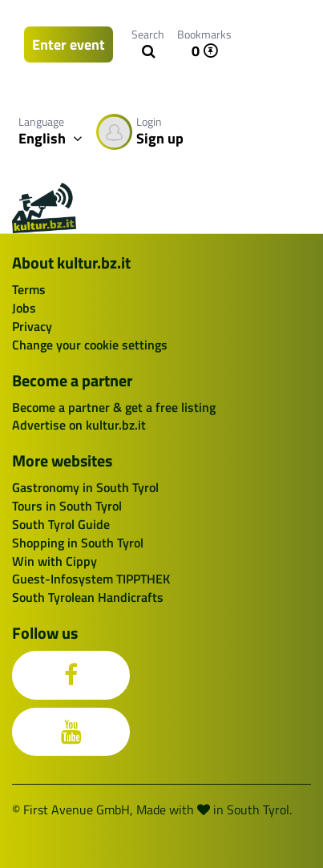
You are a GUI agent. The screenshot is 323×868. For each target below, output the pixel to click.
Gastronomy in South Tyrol (85, 487)
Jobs (24, 308)
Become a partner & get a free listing (114, 407)
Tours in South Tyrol (67, 506)
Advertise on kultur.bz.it (79, 425)
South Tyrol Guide (61, 524)
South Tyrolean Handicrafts (88, 597)
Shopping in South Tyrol (78, 543)
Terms (29, 289)
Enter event (69, 44)
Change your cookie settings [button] (90, 345)
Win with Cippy (55, 561)
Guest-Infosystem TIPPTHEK (91, 579)
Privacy (32, 326)
